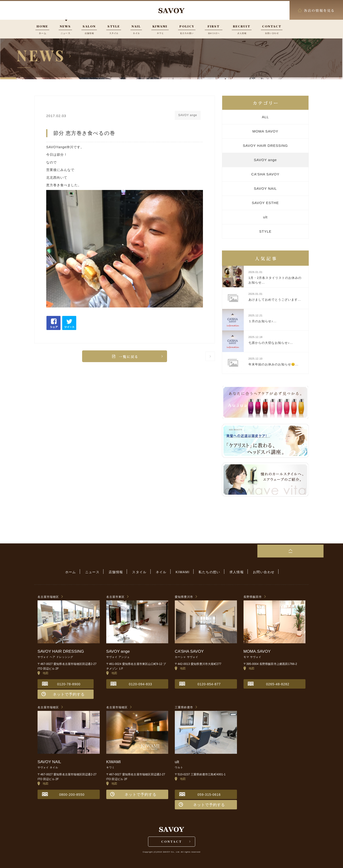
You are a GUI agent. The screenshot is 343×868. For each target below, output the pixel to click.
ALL (265, 117)
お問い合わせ (258, 572)
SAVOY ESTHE (265, 203)
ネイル (161, 572)
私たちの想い (207, 572)
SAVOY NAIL (265, 188)
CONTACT (172, 842)
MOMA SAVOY (265, 131)
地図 (43, 672)
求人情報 (232, 572)
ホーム (76, 572)
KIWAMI (181, 572)
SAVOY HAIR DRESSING (265, 146)
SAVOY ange (265, 160)
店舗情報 (119, 572)
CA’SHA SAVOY (265, 174)
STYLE (265, 231)
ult (265, 217)
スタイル (141, 572)
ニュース (96, 572)
